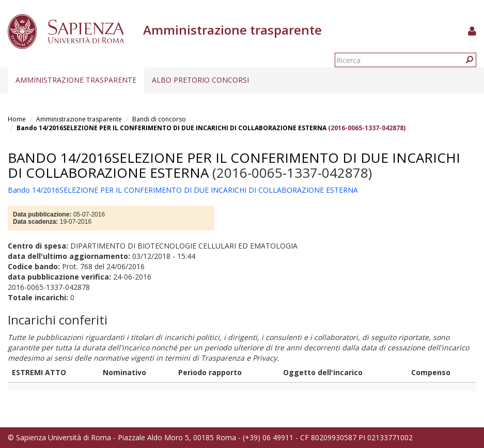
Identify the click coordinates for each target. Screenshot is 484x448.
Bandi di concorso (159, 119)
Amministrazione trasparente (76, 80)
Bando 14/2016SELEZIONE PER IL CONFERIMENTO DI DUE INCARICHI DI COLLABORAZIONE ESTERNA (171, 128)
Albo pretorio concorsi (200, 80)
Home (17, 119)
